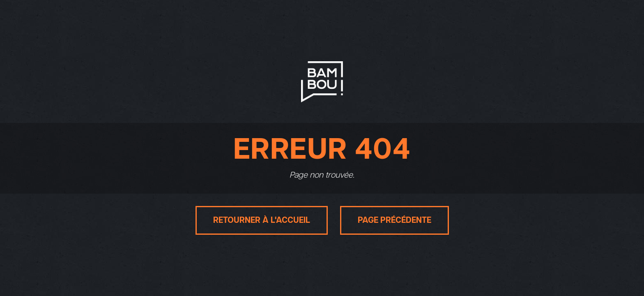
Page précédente (394, 220)
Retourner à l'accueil (262, 220)
